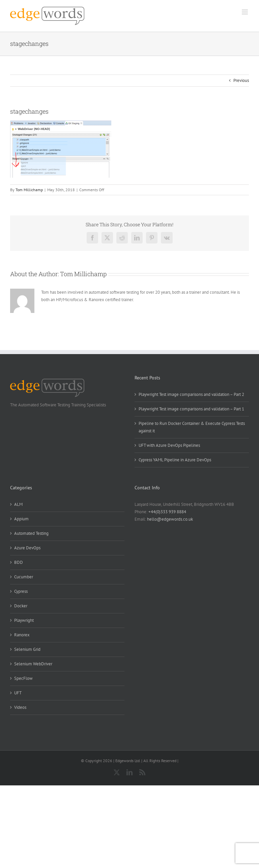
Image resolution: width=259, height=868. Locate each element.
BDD (19, 562)
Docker (21, 606)
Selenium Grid (27, 649)
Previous (241, 80)
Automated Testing (31, 533)
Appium (21, 519)
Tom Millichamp (29, 190)
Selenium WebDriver (33, 664)
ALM (18, 504)
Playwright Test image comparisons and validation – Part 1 (191, 409)
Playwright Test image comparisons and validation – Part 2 (191, 394)
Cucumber (24, 577)
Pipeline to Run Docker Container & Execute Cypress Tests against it (192, 427)
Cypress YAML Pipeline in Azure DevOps (175, 460)
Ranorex (22, 635)
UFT (18, 693)
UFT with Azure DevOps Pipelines (169, 445)
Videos (20, 707)
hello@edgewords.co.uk (170, 519)
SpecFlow (23, 678)
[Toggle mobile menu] (245, 12)
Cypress (21, 591)
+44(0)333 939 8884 (167, 512)
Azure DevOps (27, 548)
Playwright (24, 620)
